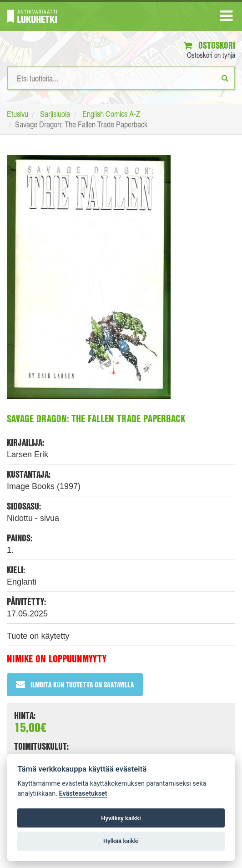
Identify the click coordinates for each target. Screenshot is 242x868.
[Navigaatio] (226, 18)
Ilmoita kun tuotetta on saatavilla (75, 684)
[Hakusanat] (121, 78)
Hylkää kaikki (121, 841)
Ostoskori (209, 45)
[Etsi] (225, 78)
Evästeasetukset (83, 794)
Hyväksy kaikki (121, 818)
